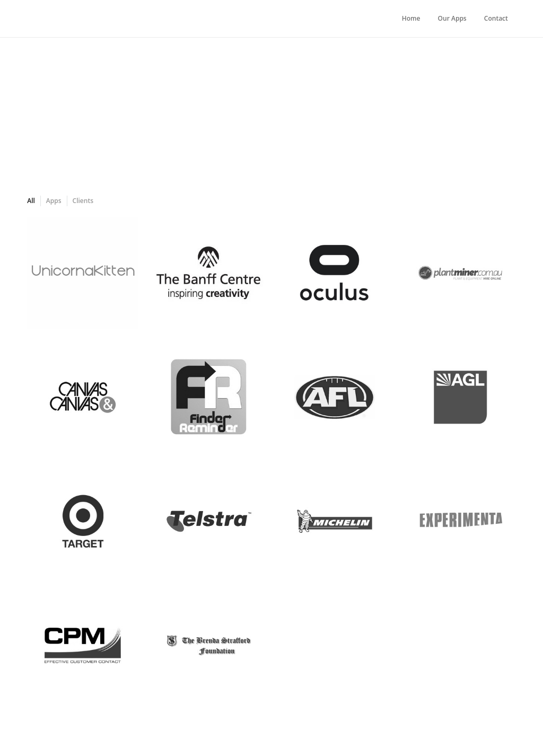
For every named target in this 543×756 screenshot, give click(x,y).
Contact (496, 18)
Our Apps (452, 18)
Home (411, 18)
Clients (83, 201)
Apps (54, 201)
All (31, 201)
